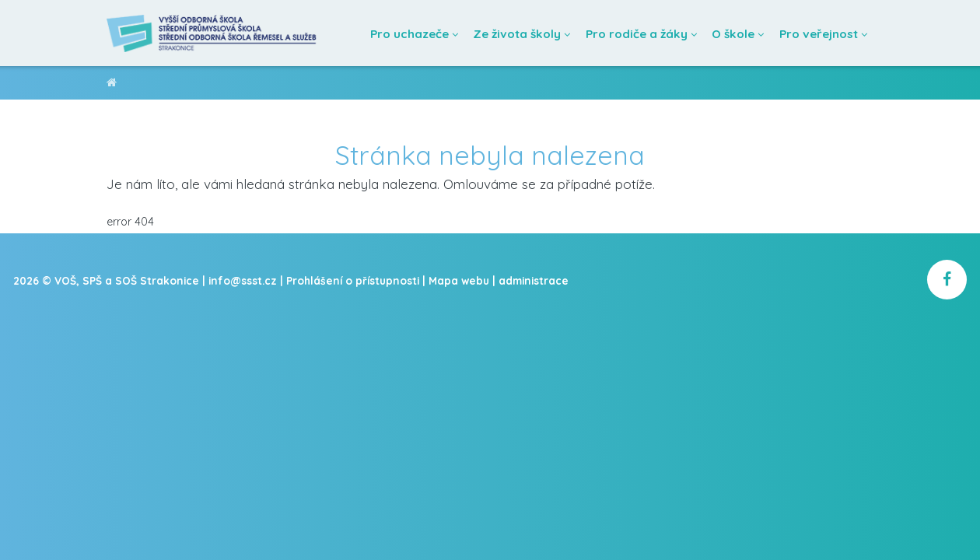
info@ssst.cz (243, 280)
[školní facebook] (947, 280)
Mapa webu (459, 280)
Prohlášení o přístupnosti (353, 280)
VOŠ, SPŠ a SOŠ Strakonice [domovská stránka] (112, 85)
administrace (534, 280)
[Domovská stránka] (212, 33)
